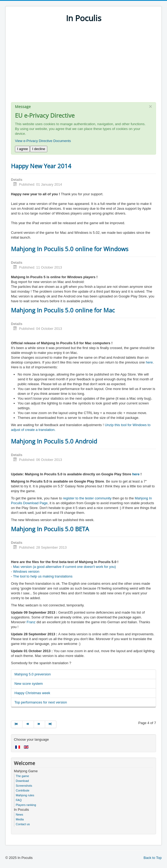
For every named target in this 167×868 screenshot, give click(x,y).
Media (20, 819)
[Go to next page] (40, 724)
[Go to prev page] (28, 724)
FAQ (19, 800)
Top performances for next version (41, 702)
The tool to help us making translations (43, 576)
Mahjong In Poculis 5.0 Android (54, 441)
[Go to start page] (17, 724)
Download (22, 781)
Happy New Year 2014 (41, 166)
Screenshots (24, 786)
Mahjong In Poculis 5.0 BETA (50, 529)
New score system (29, 684)
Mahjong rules (25, 795)
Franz (31, 622)
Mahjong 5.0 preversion (33, 674)
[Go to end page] (51, 724)
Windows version (26, 571)
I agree (22, 149)
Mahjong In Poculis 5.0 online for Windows (70, 249)
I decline (38, 149)
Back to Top (153, 858)
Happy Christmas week (32, 693)
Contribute (23, 790)
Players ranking (26, 805)
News (20, 815)
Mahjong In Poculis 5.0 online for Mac (63, 310)
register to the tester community (87, 498)
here (149, 362)
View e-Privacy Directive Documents (43, 141)
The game (22, 776)
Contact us (23, 824)
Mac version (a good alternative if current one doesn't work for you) (65, 567)
